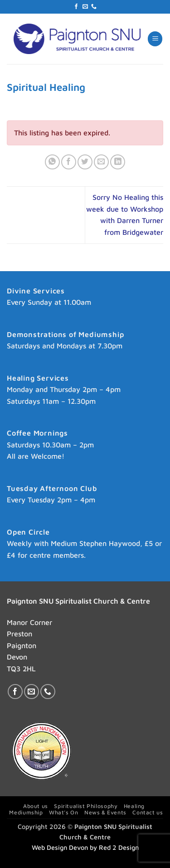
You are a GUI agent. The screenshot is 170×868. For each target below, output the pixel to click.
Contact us (148, 812)
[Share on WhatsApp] (52, 162)
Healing (134, 806)
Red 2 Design (119, 847)
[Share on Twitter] (85, 162)
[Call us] (94, 7)
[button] (155, 39)
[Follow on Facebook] (76, 7)
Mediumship (26, 812)
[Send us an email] (85, 7)
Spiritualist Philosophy (86, 806)
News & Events (105, 812)
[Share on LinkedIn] (118, 162)
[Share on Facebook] (69, 162)
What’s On (64, 812)
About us (36, 806)
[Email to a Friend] (101, 162)
